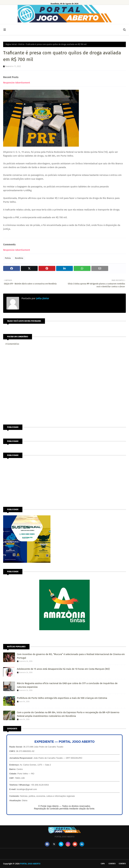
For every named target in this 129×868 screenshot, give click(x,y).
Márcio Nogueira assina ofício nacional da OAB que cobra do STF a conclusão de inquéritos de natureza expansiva (67, 685)
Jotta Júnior (42, 298)
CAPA (103, 864)
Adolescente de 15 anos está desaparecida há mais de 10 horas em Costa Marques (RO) (63, 669)
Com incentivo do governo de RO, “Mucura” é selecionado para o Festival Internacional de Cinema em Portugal (71, 656)
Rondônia (19, 258)
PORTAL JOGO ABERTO (30, 864)
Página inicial (11, 44)
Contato (112, 864)
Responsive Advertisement (17, 83)
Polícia (21, 44)
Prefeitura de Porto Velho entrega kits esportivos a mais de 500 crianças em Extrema (62, 698)
